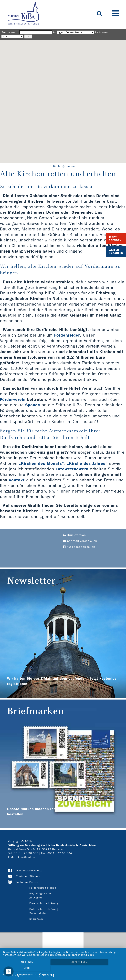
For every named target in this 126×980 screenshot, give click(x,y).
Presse (34, 882)
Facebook (23, 871)
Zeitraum (101, 32)
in (54, 32)
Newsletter (36, 871)
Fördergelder (67, 335)
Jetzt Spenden (115, 239)
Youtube (22, 876)
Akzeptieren (63, 969)
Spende (33, 405)
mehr (105, 969)
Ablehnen (21, 969)
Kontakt (17, 480)
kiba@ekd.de (27, 857)
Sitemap (35, 876)
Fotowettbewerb (72, 469)
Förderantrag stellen (43, 888)
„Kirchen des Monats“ (42, 463)
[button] (63, 98)
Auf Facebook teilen (79, 547)
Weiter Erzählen (116, 251)
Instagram (23, 882)
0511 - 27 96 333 (26, 853)
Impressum (37, 919)
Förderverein (13, 399)
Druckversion (74, 535)
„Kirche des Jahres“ (88, 463)
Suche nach (10, 32)
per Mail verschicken (80, 541)
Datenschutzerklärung (44, 903)
